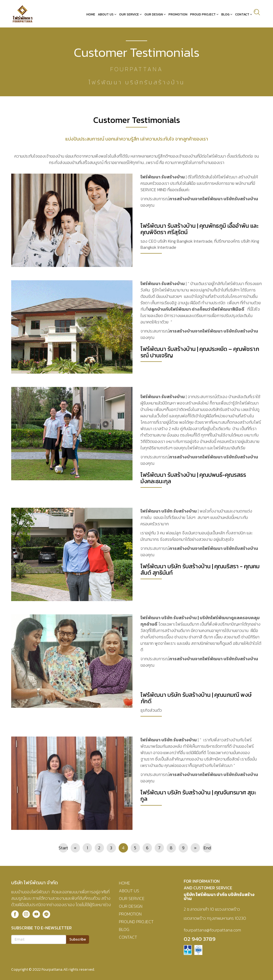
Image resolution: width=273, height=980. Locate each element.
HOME (125, 883)
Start (63, 847)
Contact (244, 14)
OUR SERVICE (132, 898)
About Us (108, 14)
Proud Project (205, 14)
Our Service (131, 14)
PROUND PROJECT (136, 921)
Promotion (180, 14)
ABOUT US (129, 890)
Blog (227, 14)
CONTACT (128, 937)
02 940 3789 (200, 939)
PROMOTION (130, 914)
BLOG (124, 929)
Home (93, 14)
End (207, 847)
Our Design (156, 14)
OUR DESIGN (131, 906)
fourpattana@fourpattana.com (212, 930)
